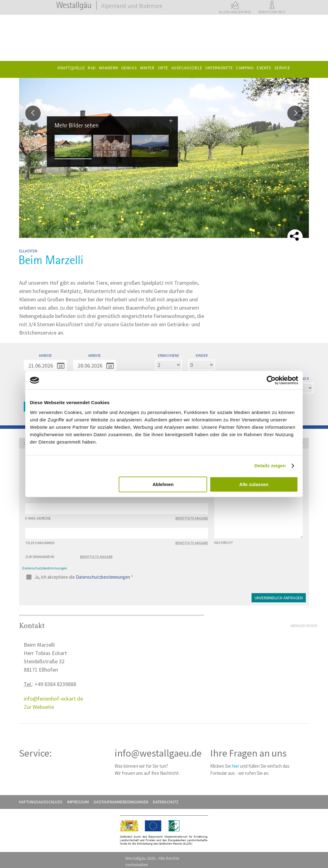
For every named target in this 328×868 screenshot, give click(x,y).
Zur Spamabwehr (69, 557)
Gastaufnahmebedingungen (121, 802)
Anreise (45, 356)
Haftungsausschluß (41, 802)
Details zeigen (270, 466)
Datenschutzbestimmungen (103, 577)
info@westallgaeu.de (158, 753)
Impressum (78, 802)
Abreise (94, 356)
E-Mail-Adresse (117, 518)
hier (236, 766)
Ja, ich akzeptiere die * (84, 577)
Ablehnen (163, 484)
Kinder (202, 356)
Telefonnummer (117, 543)
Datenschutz (166, 802)
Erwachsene (168, 356)
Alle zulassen (254, 484)
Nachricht (224, 543)
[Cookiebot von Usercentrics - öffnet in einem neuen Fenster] (271, 380)
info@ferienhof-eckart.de (53, 699)
